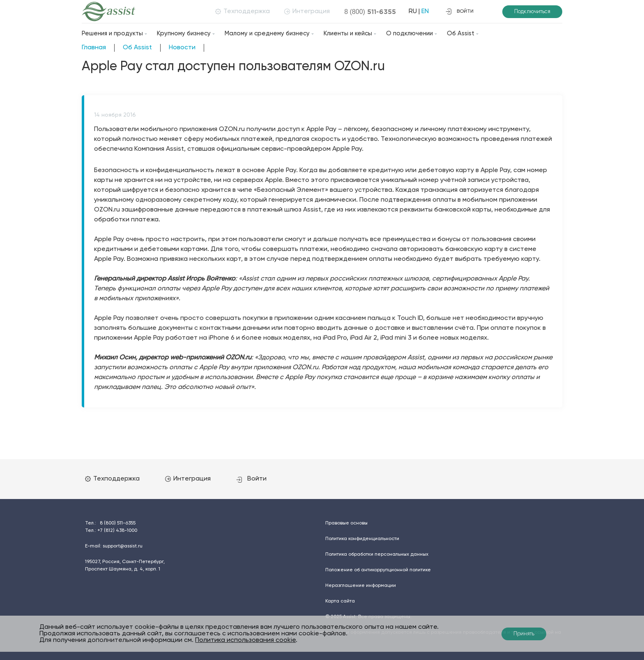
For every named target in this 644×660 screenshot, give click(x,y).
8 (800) (370, 11)
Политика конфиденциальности (362, 539)
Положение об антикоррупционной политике (378, 570)
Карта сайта (340, 601)
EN (425, 11)
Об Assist (461, 33)
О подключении (409, 33)
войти (460, 11)
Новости (182, 48)
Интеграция (307, 11)
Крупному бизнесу (184, 33)
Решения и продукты (112, 33)
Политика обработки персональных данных (377, 554)
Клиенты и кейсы (348, 33)
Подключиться (532, 12)
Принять (524, 634)
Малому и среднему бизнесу (267, 33)
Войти (251, 479)
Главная (94, 48)
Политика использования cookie (245, 640)
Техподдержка (243, 11)
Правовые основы (346, 523)
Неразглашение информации (361, 586)
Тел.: (110, 523)
